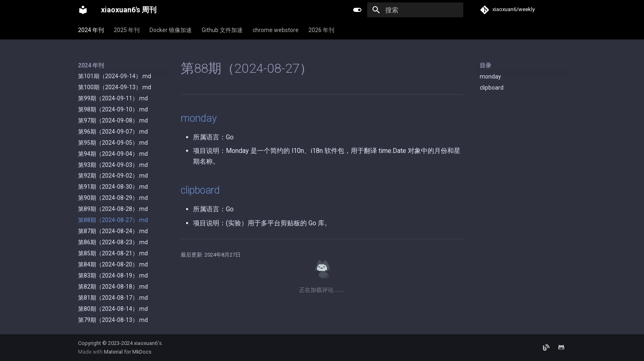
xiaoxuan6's (148, 343)
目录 (485, 65)
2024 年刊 (91, 30)
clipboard (492, 88)
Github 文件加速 (222, 30)
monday (490, 76)
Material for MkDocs (128, 352)
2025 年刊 (127, 30)
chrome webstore (276, 30)
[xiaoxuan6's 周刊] (83, 10)
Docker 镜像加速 (171, 30)
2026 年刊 (321, 30)
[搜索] (415, 10)
